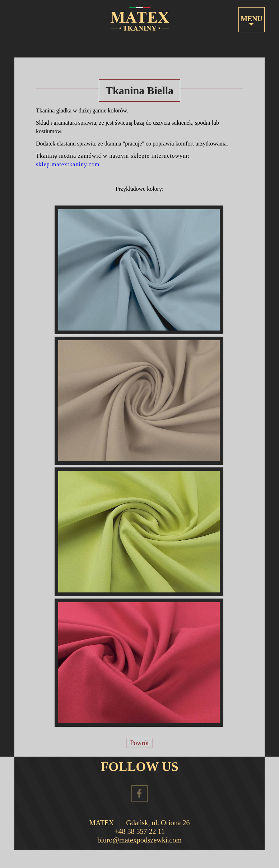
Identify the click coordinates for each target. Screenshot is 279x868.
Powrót (139, 743)
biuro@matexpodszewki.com (139, 840)
